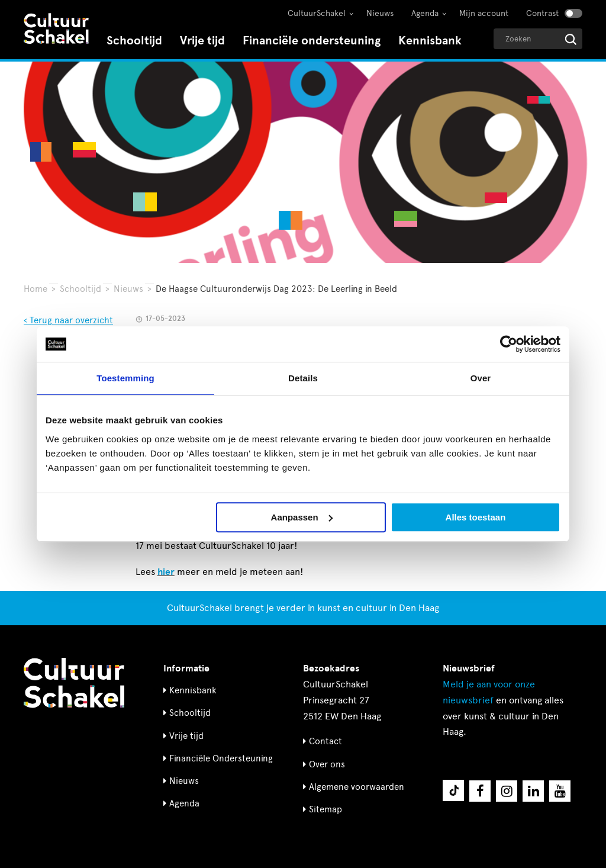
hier (166, 572)
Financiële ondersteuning (312, 41)
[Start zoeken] (571, 39)
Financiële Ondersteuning (221, 758)
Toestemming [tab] (125, 378)
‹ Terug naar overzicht (68, 320)
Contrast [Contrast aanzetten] (542, 13)
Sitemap (325, 809)
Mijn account (484, 13)
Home (36, 289)
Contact (325, 741)
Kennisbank (430, 41)
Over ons (327, 764)
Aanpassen (302, 517)
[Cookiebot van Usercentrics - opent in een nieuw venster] (509, 344)
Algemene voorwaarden (357, 787)
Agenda (425, 13)
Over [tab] (481, 378)
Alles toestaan (476, 517)
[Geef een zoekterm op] (538, 39)
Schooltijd (134, 41)
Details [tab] (303, 378)
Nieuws (380, 13)
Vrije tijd (202, 41)
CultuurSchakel (317, 13)
